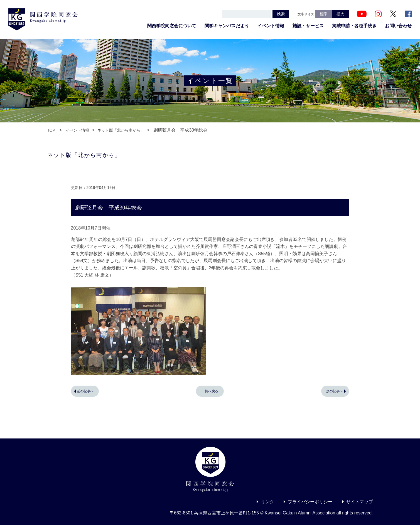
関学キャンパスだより (227, 26)
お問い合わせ (398, 26)
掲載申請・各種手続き (354, 26)
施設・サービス (308, 26)
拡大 (340, 14)
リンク (267, 502)
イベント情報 (271, 26)
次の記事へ (335, 391)
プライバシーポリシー (310, 502)
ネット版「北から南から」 (121, 130)
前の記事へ (85, 391)
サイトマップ (360, 502)
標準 (324, 14)
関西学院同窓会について (172, 26)
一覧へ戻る (210, 391)
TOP (51, 130)
